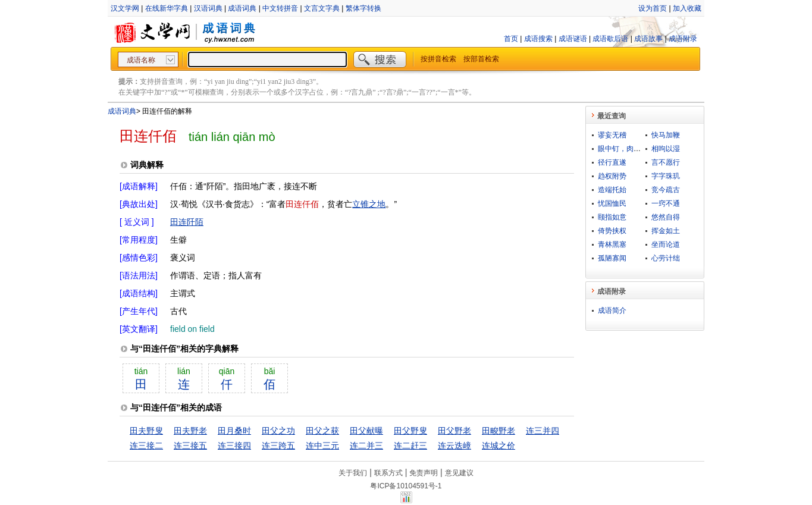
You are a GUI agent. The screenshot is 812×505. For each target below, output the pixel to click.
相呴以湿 (666, 149)
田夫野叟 (146, 431)
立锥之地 (369, 204)
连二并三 (366, 446)
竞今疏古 (666, 190)
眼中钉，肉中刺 (623, 149)
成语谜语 (573, 39)
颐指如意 (612, 217)
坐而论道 (666, 244)
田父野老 (454, 431)
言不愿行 (666, 162)
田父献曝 (366, 431)
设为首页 (653, 8)
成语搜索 (538, 39)
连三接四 (234, 446)
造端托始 (612, 190)
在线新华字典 (167, 8)
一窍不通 (666, 203)
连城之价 (499, 446)
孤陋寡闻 (612, 258)
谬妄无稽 (612, 135)
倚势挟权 (612, 231)
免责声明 (424, 473)
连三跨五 (278, 446)
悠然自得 (666, 217)
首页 (511, 39)
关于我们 (353, 473)
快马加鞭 (666, 135)
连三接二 (146, 446)
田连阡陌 (187, 222)
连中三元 (322, 446)
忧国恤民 (612, 203)
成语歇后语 (610, 39)
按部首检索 (481, 59)
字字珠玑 (666, 176)
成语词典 (242, 8)
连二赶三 (410, 446)
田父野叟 (410, 431)
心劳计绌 (666, 258)
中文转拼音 (280, 8)
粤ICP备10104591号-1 (406, 486)
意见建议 (459, 473)
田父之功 (278, 431)
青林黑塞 (612, 244)
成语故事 (648, 39)
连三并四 (543, 431)
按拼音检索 (438, 59)
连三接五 (190, 446)
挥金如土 (666, 231)
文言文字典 (322, 8)
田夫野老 (190, 431)
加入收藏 (687, 8)
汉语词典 (208, 8)
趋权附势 (612, 176)
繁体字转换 (363, 8)
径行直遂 (612, 162)
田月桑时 (234, 431)
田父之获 (322, 431)
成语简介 (612, 310)
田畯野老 (499, 431)
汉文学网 (125, 8)
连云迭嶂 (454, 446)
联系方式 (388, 473)
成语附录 (683, 39)
